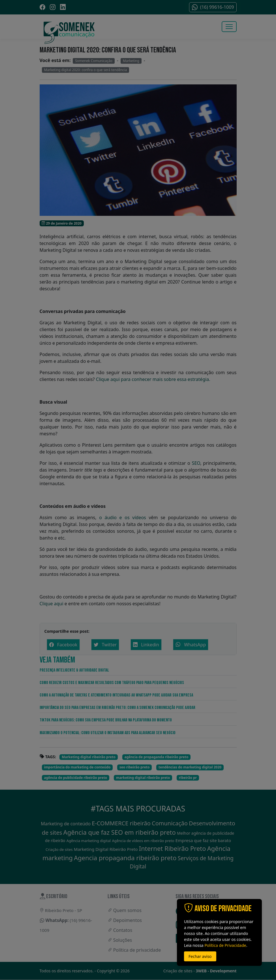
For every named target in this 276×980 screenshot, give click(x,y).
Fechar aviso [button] (200, 956)
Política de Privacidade (225, 945)
